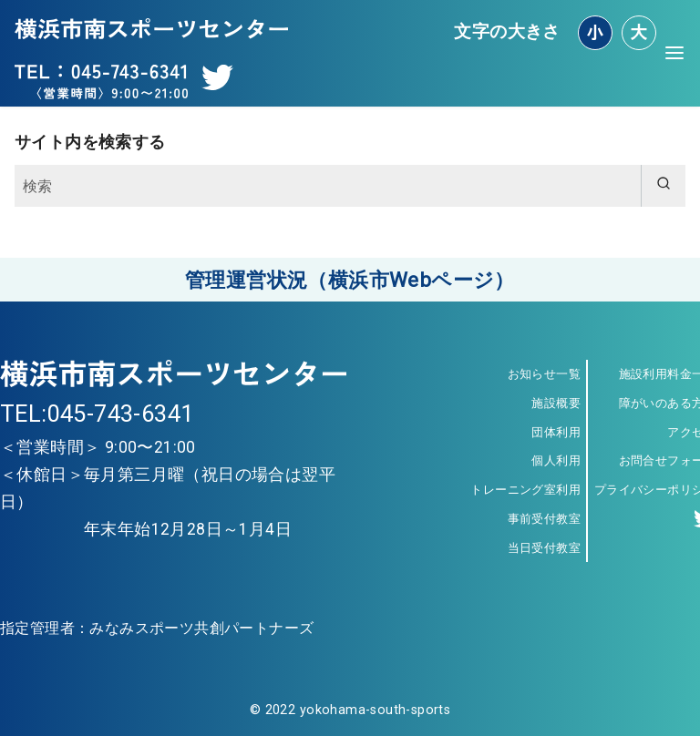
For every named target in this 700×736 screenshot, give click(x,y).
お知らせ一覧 (544, 374)
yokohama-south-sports (375, 710)
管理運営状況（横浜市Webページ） (350, 280)
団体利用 (556, 432)
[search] (663, 186)
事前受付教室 (544, 519)
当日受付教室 (544, 548)
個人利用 (556, 460)
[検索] (350, 186)
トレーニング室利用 (525, 490)
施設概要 (556, 403)
